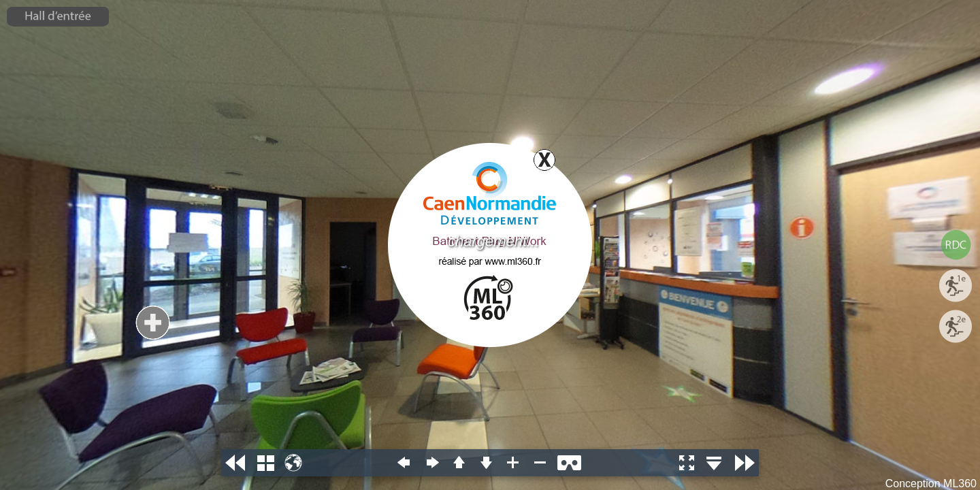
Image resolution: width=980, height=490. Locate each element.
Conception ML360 (931, 484)
